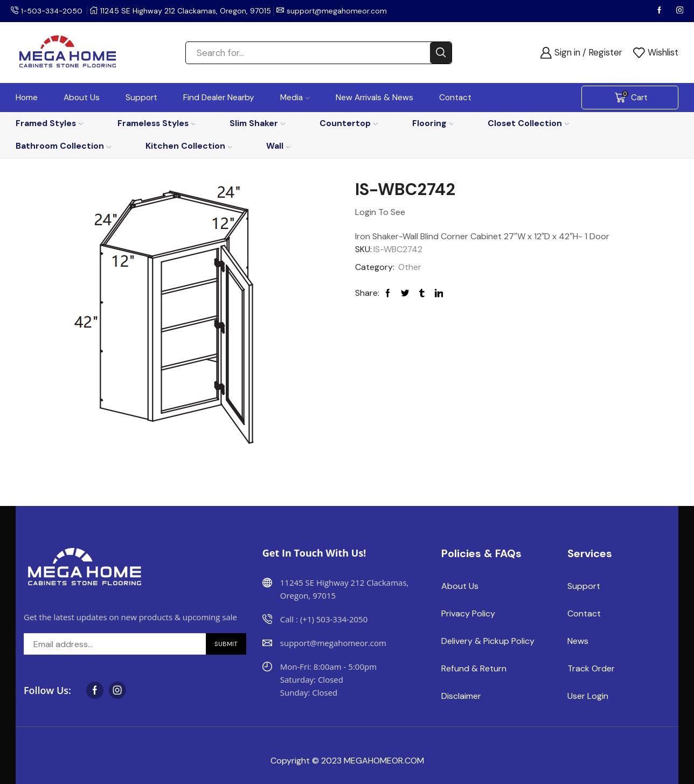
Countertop (349, 123)
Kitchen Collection (189, 146)
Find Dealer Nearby (219, 98)
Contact (455, 98)
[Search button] (441, 53)
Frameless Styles (157, 123)
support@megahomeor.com (339, 11)
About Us (82, 98)
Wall (278, 146)
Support (141, 98)
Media (295, 98)
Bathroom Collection (63, 146)
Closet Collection (528, 123)
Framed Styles (49, 123)
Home (27, 98)
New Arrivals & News (374, 98)
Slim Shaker (257, 123)
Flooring (433, 123)
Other (410, 267)
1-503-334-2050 (53, 11)
